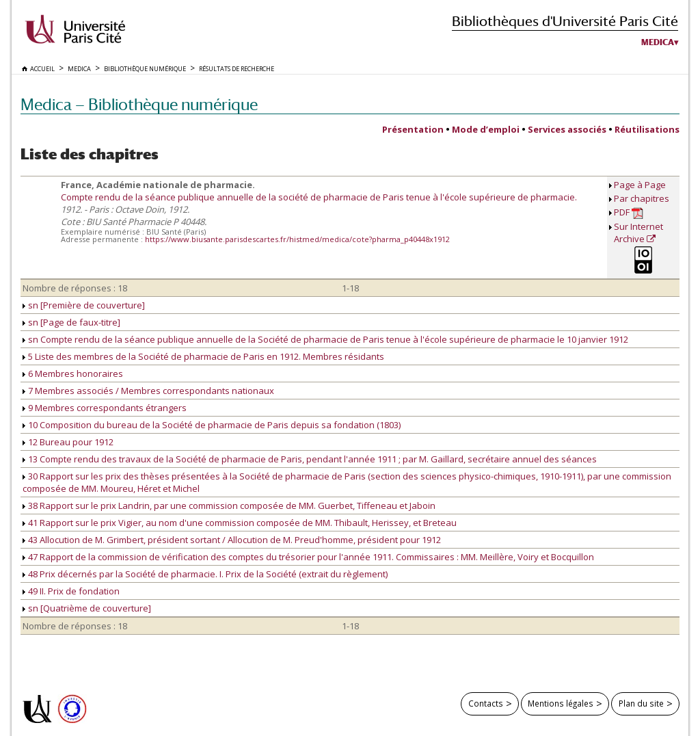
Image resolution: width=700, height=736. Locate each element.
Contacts (486, 703)
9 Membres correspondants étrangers (105, 408)
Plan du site (641, 703)
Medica (658, 42)
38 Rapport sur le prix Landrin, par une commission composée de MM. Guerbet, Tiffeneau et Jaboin (229, 505)
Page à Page (640, 185)
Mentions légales (561, 703)
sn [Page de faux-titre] (71, 322)
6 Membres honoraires (73, 373)
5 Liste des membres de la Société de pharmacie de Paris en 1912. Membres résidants (203, 356)
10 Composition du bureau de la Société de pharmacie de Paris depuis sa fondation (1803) (212, 425)
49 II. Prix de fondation (71, 591)
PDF (629, 212)
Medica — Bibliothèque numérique (139, 104)
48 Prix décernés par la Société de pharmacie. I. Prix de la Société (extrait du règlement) (205, 574)
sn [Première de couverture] (84, 305)
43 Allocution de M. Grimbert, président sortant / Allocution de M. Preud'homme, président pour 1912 (232, 540)
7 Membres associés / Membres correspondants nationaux (148, 391)
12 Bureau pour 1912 (68, 442)
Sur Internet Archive (638, 233)
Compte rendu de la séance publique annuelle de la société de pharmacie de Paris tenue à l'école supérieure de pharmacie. (319, 197)
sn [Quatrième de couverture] (87, 608)
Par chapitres (642, 198)
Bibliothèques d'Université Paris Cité (565, 21)
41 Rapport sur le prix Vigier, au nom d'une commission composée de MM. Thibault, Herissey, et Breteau (240, 523)
